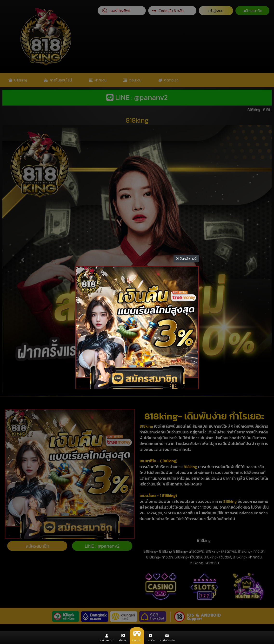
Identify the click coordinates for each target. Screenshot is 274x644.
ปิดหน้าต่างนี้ (186, 259)
